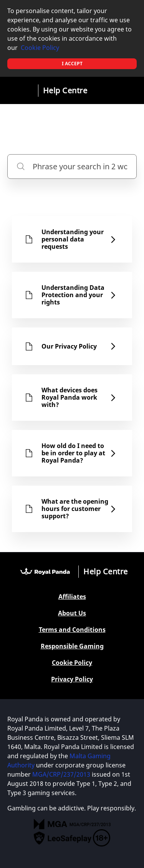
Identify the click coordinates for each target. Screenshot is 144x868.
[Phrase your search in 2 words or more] (72, 166)
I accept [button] (72, 64)
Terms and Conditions (72, 630)
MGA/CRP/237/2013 (61, 774)
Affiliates (72, 597)
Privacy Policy (72, 679)
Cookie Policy (40, 48)
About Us (72, 613)
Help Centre (65, 90)
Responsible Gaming (72, 646)
